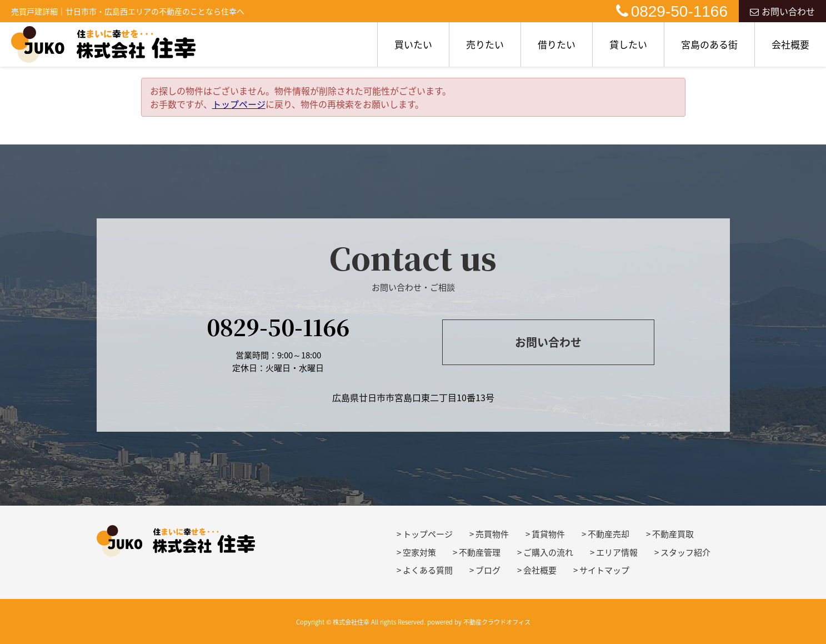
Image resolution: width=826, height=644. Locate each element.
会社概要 (790, 44)
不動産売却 (609, 534)
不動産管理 (480, 552)
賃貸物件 (548, 534)
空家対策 (419, 552)
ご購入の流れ (548, 552)
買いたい (413, 44)
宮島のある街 (709, 44)
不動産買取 (673, 534)
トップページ (239, 104)
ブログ (488, 570)
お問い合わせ (782, 11)
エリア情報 (617, 552)
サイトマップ (604, 570)
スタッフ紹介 (685, 552)
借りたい (557, 44)
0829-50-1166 (672, 11)
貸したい (628, 44)
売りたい (485, 44)
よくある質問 (428, 570)
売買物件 (492, 534)
